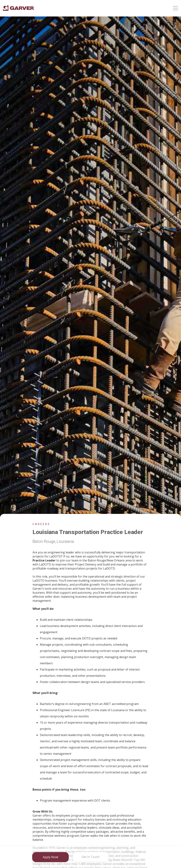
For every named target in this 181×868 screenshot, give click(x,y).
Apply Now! (50, 857)
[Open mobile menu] (176, 7)
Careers (41, 524)
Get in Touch (91, 857)
